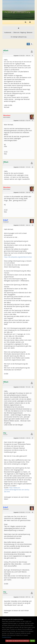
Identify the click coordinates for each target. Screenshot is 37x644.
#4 (33, 192)
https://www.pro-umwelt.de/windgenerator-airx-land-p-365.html (17, 490)
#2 (33, 120)
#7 (33, 438)
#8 (33, 512)
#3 (33, 167)
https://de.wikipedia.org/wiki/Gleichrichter (18, 257)
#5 (33, 225)
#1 (33, 56)
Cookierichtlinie (7, 637)
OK (32, 641)
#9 (33, 597)
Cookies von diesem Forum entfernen (17, 641)
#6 (33, 387)
